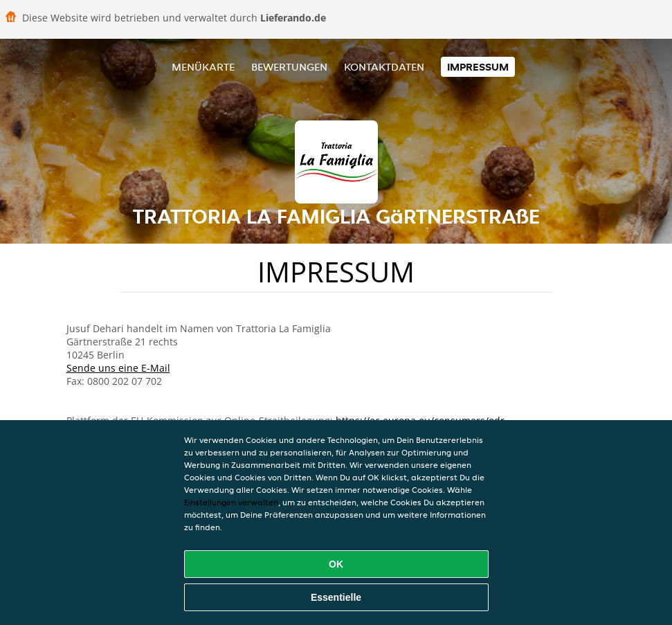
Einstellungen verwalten (231, 502)
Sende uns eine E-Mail (118, 368)
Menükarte (203, 67)
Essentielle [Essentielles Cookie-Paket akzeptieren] (336, 597)
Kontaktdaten (384, 67)
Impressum (478, 67)
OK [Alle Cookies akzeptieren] (336, 564)
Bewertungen (289, 67)
